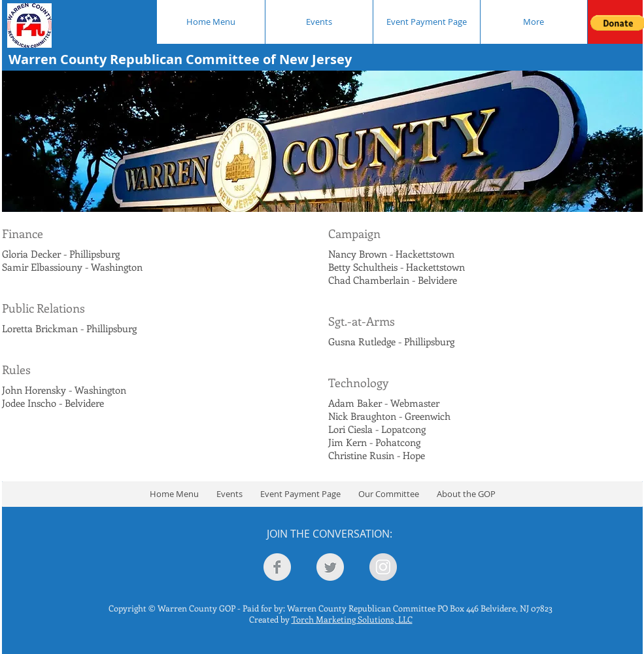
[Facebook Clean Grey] (277, 567)
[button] (388, 494)
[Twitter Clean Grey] (330, 567)
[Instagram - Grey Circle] (383, 567)
